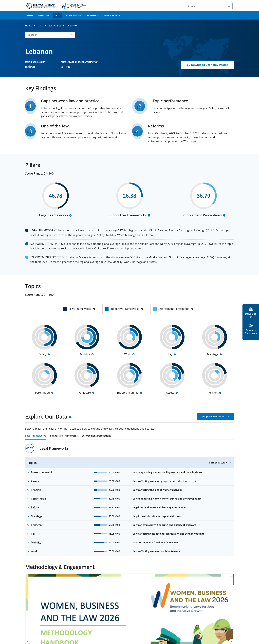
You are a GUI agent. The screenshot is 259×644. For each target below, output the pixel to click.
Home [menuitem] (30, 15)
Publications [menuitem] (74, 15)
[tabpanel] (129, 500)
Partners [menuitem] (92, 15)
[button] (50, 35)
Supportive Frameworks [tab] (64, 436)
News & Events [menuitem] (111, 15)
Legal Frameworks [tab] (36, 436)
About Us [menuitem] (44, 15)
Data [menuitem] (57, 15)
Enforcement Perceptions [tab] (96, 436)
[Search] (209, 6)
